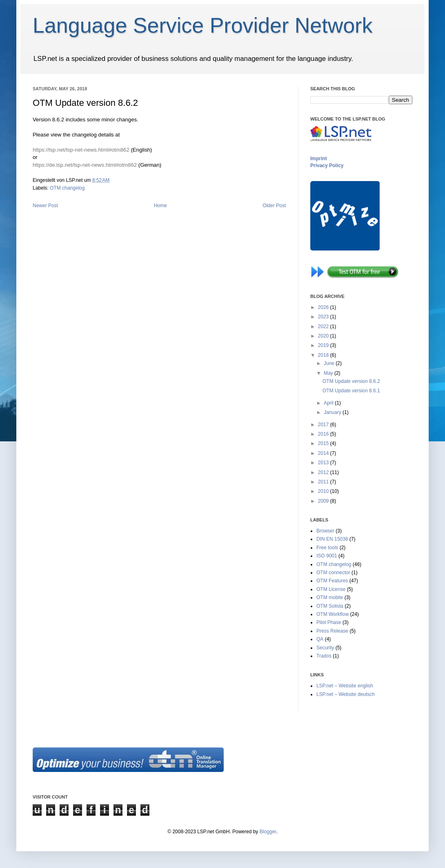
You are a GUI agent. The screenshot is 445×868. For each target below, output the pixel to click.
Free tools (327, 548)
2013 (324, 463)
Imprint (319, 159)
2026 (324, 307)
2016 (324, 434)
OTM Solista (330, 606)
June (330, 363)
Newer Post (45, 206)
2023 (324, 317)
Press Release (332, 631)
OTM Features (332, 581)
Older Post (274, 206)
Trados (324, 656)
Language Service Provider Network (202, 25)
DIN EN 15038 (332, 539)
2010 (324, 491)
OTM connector (333, 573)
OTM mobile (330, 597)
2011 (324, 482)
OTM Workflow (333, 614)
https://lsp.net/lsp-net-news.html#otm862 (81, 150)
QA (320, 639)
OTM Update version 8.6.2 (351, 381)
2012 (324, 472)
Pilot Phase (329, 622)
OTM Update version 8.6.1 (351, 391)
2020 (324, 336)
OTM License (331, 589)
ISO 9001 (327, 556)
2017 (324, 425)
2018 (324, 355)
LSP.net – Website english (345, 686)
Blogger (268, 832)
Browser (325, 531)
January (333, 412)
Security (325, 648)
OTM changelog (67, 188)
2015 (324, 443)
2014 (324, 453)
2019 (324, 345)
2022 (324, 327)
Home (160, 206)
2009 (324, 501)
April (329, 403)
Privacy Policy (327, 166)
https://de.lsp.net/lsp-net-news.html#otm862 (85, 165)
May (329, 373)
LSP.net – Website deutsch (346, 694)
